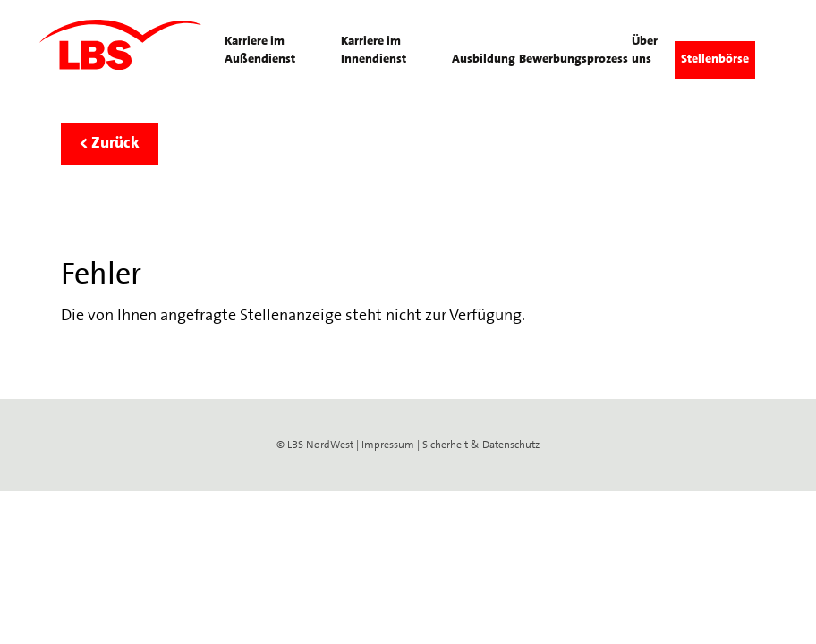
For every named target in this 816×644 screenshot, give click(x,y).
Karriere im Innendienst (374, 51)
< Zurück (110, 144)
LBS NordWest (320, 445)
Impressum (388, 445)
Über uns (645, 51)
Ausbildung (484, 59)
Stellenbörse (715, 59)
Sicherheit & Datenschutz (481, 445)
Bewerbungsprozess (574, 59)
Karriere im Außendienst (260, 51)
